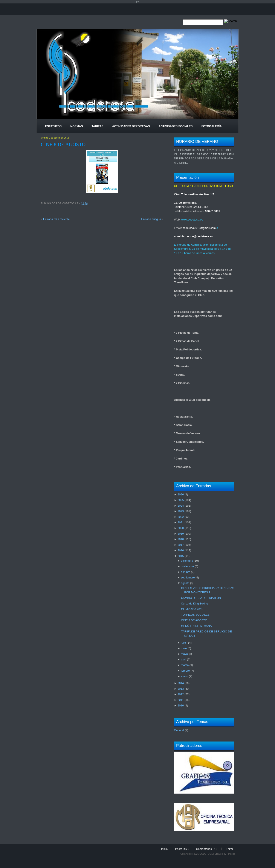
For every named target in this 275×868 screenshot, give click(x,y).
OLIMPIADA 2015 (192, 609)
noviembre (187, 566)
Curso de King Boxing (194, 604)
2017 (181, 545)
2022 (181, 517)
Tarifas (97, 126)
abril (184, 659)
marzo (185, 665)
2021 (181, 522)
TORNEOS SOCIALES (195, 615)
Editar (229, 849)
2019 (181, 534)
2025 (181, 500)
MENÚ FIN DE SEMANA (196, 626)
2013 (181, 689)
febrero (185, 671)
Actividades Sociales (176, 126)
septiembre (188, 577)
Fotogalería (211, 126)
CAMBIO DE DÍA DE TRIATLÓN (201, 598)
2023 (181, 511)
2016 (181, 550)
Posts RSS (182, 849)
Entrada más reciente (57, 219)
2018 (181, 539)
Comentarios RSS (207, 849)
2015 (181, 556)
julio (183, 643)
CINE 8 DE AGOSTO (63, 144)
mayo (184, 654)
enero (184, 676)
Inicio (164, 849)
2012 (181, 694)
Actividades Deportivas (131, 126)
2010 (181, 705)
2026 (181, 494)
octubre (186, 572)
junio (184, 648)
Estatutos (53, 126)
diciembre (187, 561)
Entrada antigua (151, 219)
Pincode (231, 854)
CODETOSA (206, 854)
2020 (181, 528)
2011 (181, 700)
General (179, 730)
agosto (185, 583)
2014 (181, 683)
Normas (77, 126)
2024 (181, 506)
